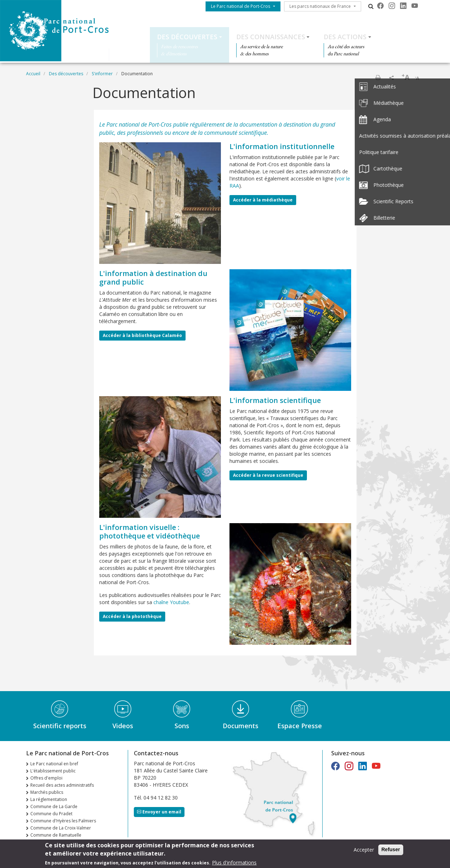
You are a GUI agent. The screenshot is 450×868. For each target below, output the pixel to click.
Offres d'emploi (46, 778)
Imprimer (378, 77)
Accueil (33, 74)
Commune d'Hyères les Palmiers (63, 821)
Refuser (391, 851)
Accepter (364, 851)
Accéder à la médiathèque (263, 200)
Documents (241, 726)
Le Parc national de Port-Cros (241, 6)
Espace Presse (300, 726)
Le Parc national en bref (54, 764)
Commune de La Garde (54, 806)
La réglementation (49, 799)
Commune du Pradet (51, 814)
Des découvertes (187, 37)
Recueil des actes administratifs (62, 785)
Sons (182, 726)
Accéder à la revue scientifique (268, 475)
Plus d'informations (234, 864)
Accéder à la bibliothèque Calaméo (142, 335)
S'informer (102, 74)
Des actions (345, 37)
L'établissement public (53, 771)
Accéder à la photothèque (132, 616)
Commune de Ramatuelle (56, 835)
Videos (123, 726)
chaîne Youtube (171, 602)
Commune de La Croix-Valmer (61, 828)
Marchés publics (47, 792)
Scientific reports (60, 726)
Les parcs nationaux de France (320, 6)
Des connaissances (271, 37)
